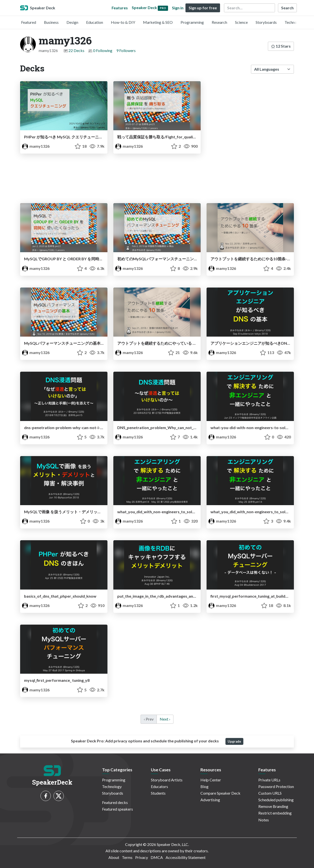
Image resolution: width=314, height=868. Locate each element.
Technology (294, 22)
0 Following (103, 50)
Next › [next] (165, 719)
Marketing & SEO (158, 22)
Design (72, 22)
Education (95, 22)
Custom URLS (270, 793)
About (114, 857)
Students (158, 793)
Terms (127, 857)
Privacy (142, 857)
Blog (204, 786)
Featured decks (115, 802)
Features (120, 8)
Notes (264, 820)
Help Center (211, 780)
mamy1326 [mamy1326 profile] (36, 146)
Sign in (178, 8)
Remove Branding (273, 806)
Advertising (210, 800)
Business (51, 22)
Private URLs (269, 780)
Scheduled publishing (276, 800)
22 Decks (76, 50)
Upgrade (234, 741)
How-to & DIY (123, 22)
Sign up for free (203, 8)
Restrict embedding (275, 813)
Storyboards (266, 22)
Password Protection (276, 786)
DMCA (157, 857)
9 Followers (126, 50)
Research (219, 22)
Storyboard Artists (167, 780)
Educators (159, 786)
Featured (29, 22)
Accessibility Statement (186, 857)
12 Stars (281, 46)
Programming (192, 22)
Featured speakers (118, 809)
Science (241, 22)
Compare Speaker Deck (220, 793)
